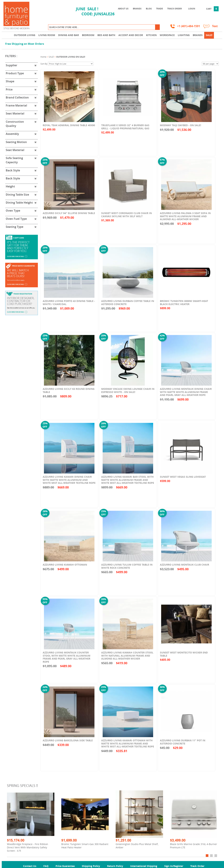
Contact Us (30, 866)
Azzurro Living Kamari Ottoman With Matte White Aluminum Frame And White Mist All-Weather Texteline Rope (128, 746)
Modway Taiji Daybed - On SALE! (181, 128)
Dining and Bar (69, 35)
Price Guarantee (65, 866)
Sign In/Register (174, 866)
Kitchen (151, 35)
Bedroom (88, 35)
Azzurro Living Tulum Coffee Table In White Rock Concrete (127, 569)
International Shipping (144, 866)
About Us (123, 9)
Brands (137, 9)
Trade (159, 9)
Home (43, 57)
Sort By (44, 64)
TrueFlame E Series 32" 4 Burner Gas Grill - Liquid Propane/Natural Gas (125, 130)
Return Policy (115, 866)
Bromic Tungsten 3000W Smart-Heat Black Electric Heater (184, 305)
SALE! (209, 35)
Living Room (47, 35)
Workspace (167, 35)
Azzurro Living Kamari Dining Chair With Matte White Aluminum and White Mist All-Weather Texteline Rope (69, 483)
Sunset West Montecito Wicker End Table (184, 657)
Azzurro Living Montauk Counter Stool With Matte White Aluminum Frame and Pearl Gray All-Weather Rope (67, 660)
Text (215, 26)
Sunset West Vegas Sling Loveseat (183, 480)
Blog (149, 9)
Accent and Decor (131, 35)
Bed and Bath (106, 35)
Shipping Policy (91, 866)
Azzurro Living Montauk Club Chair (184, 567)
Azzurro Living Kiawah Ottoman (65, 567)
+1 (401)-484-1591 (189, 26)
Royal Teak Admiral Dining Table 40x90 (69, 128)
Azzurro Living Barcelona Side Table (68, 743)
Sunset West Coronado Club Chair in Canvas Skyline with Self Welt (126, 217)
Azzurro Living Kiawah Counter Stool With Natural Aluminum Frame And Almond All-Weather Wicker (127, 658)
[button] (157, 27)
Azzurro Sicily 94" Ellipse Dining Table (69, 216)
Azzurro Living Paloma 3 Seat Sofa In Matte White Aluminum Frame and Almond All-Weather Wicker (185, 219)
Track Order (175, 9)
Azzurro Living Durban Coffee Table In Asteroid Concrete (128, 305)
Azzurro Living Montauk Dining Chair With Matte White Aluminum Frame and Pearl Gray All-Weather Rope (186, 395)
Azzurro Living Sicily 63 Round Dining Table (69, 393)
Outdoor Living (25, 35)
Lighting (184, 35)
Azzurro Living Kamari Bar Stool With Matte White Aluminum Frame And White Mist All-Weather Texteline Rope (128, 483)
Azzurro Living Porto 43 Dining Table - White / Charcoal (69, 305)
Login (192, 9)
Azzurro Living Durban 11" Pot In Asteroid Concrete (183, 745)
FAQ (46, 866)
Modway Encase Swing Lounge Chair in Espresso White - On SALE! (128, 393)
